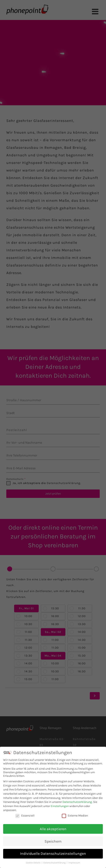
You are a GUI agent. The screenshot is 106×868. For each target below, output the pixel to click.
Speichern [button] (53, 841)
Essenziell (25, 816)
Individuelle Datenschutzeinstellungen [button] (53, 853)
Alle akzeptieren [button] (53, 829)
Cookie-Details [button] (34, 863)
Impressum (74, 863)
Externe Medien (75, 816)
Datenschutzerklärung (77, 802)
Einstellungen (60, 806)
